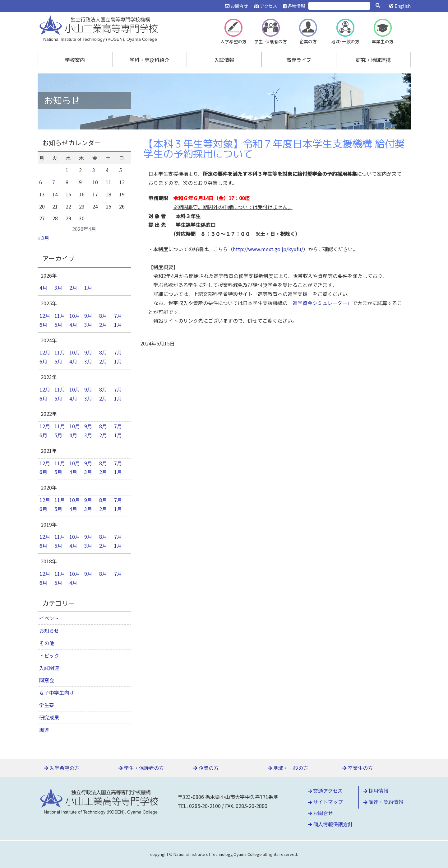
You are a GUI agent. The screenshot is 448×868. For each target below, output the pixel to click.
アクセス (266, 6)
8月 (103, 316)
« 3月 (43, 238)
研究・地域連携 (373, 60)
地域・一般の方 (288, 768)
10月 (75, 316)
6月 (43, 325)
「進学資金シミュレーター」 (320, 303)
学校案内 (75, 60)
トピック (49, 655)
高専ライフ (299, 60)
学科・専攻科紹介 (150, 60)
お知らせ (49, 631)
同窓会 (47, 680)
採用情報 (376, 791)
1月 (88, 288)
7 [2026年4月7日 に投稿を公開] (54, 182)
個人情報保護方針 (331, 824)
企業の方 (206, 768)
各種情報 (294, 6)
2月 (73, 288)
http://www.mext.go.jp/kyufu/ (268, 249)
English (400, 6)
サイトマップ (326, 802)
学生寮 (47, 705)
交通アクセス (326, 791)
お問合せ (236, 6)
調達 (44, 730)
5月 (58, 325)
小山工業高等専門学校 (100, 28)
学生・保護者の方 (141, 768)
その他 (47, 643)
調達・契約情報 (383, 802)
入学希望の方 (62, 768)
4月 (43, 288)
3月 (58, 288)
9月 (88, 316)
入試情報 (224, 60)
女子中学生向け (57, 692)
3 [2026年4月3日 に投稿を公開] (94, 170)
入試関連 (49, 668)
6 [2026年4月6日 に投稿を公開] (41, 182)
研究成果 (49, 717)
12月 (45, 316)
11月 (60, 316)
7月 (118, 316)
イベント (49, 618)
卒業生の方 (358, 768)
